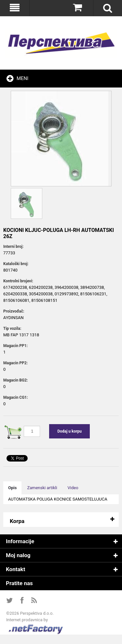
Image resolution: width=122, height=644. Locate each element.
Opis (12, 488)
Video (73, 488)
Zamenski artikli (42, 488)
